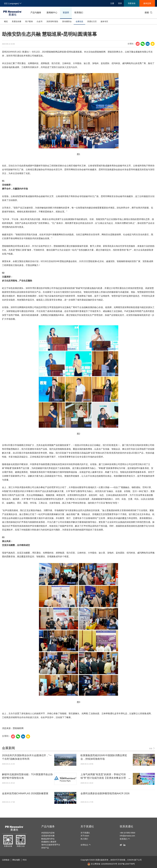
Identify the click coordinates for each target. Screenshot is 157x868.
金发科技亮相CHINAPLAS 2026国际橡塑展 (25, 793)
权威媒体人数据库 (49, 842)
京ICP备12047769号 (126, 864)
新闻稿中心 (52, 13)
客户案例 (29, 21)
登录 (120, 3)
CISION (130, 860)
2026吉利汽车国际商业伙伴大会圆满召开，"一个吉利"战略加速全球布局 (27, 757)
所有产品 (45, 848)
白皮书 (40, 21)
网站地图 (16, 860)
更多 (152, 748)
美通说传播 (17, 21)
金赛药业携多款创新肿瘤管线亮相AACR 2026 (105, 793)
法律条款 (6, 860)
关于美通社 (87, 826)
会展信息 (79, 21)
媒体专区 (104, 21)
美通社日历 (92, 21)
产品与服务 (36, 13)
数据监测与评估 (48, 839)
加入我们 (84, 839)
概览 (6, 21)
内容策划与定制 (48, 833)
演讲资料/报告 (52, 21)
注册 (112, 3)
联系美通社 (127, 826)
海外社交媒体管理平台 (51, 845)
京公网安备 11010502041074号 (102, 864)
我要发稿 (132, 3)
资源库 (66, 13)
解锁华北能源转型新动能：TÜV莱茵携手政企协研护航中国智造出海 (27, 776)
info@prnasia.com (127, 836)
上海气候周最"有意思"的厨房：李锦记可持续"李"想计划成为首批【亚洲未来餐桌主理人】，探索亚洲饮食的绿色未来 (103, 776)
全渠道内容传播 (48, 836)
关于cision (85, 836)
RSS (25, 860)
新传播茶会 (67, 21)
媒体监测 (147, 3)
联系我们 (79, 13)
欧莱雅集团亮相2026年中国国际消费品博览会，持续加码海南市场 (104, 757)
